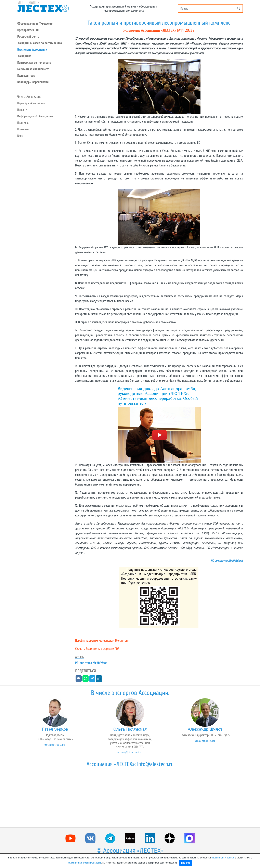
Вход (20, 136)
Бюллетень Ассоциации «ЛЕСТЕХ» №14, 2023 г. (159, 30)
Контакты (23, 129)
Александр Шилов (205, 729)
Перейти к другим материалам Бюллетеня (102, 641)
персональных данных (223, 858)
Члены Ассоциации (29, 97)
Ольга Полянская (130, 729)
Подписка (23, 123)
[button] (43, 37)
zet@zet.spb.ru (55, 745)
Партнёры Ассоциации (31, 103)
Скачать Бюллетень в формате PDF (97, 649)
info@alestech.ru (155, 764)
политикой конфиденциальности (85, 863)
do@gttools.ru (205, 741)
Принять (186, 863)
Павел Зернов (55, 729)
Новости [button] (22, 110)
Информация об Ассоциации (35, 116)
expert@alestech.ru (130, 752)
